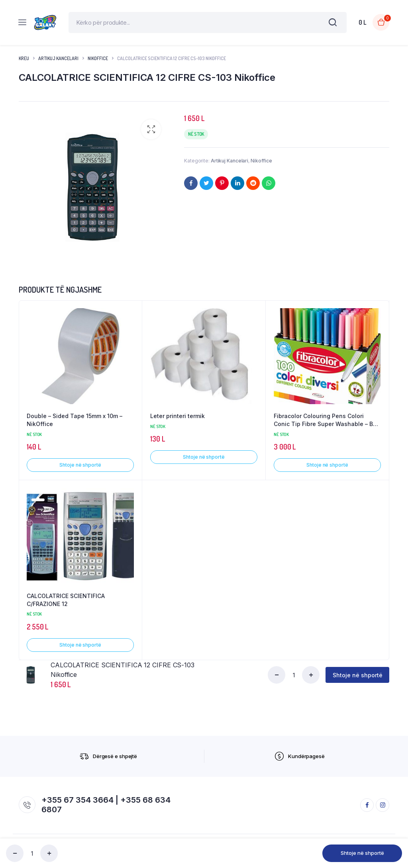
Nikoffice (98, 61)
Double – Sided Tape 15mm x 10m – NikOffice (75, 423)
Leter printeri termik (178, 419)
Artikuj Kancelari (58, 61)
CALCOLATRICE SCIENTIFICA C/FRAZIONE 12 (66, 603)
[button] (151, 133)
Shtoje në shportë (362, 853)
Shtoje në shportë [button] (80, 468)
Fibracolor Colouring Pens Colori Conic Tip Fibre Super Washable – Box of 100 (327, 423)
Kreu (24, 61)
